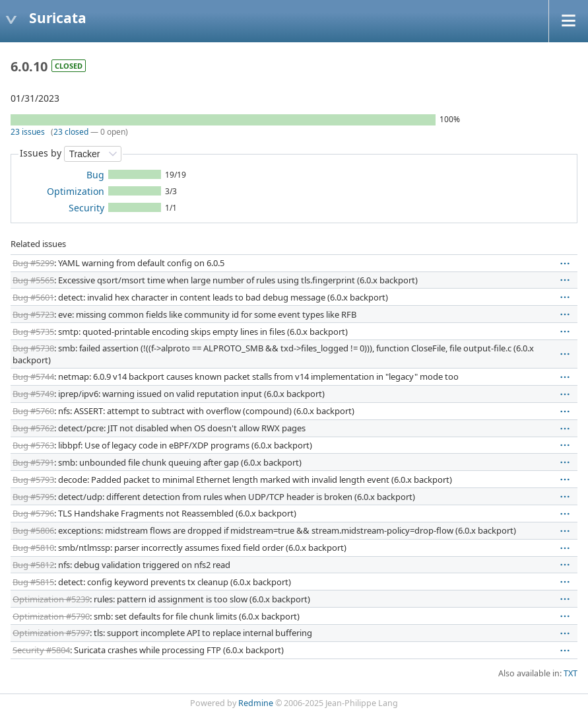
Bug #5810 (33, 548)
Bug (95, 175)
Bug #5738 (33, 348)
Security (86, 208)
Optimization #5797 (51, 633)
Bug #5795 (33, 497)
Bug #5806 (33, 530)
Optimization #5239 (51, 599)
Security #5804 (41, 650)
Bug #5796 (33, 513)
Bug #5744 (33, 376)
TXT (571, 673)
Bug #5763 (33, 445)
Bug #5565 (33, 280)
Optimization (76, 191)
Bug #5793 (33, 480)
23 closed (71, 132)
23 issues (28, 132)
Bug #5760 (33, 411)
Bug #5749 (33, 394)
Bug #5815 (33, 582)
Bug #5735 (33, 332)
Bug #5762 (33, 428)
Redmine (256, 703)
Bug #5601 (33, 297)
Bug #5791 (33, 462)
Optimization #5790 (51, 616)
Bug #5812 (33, 565)
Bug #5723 (33, 314)
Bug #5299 (33, 263)
